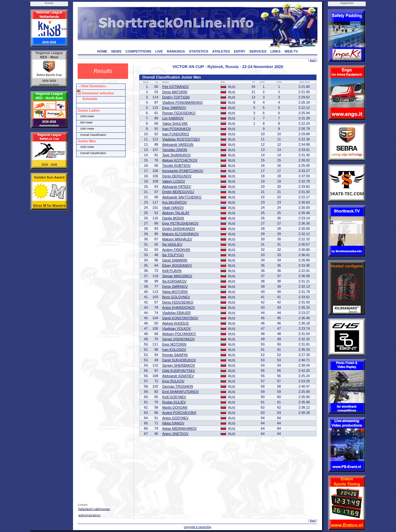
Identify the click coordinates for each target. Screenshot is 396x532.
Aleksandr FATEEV (176, 187)
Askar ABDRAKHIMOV (179, 428)
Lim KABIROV (173, 118)
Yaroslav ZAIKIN (175, 150)
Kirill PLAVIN (172, 271)
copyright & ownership (198, 527)
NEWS (116, 51)
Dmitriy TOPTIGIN (176, 97)
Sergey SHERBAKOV (179, 365)
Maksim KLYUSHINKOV (180, 234)
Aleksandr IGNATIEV (178, 376)
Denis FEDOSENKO (178, 302)
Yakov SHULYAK (175, 123)
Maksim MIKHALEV (177, 239)
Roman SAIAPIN (175, 355)
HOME (102, 51)
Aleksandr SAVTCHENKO (182, 197)
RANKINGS (176, 51)
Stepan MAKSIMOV (177, 276)
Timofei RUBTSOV (176, 165)
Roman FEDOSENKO (179, 113)
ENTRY (240, 51)
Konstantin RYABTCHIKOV (183, 171)
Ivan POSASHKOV (176, 129)
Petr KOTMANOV (175, 87)
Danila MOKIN (173, 218)
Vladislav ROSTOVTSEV (181, 139)
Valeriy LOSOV (174, 181)
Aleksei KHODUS (175, 323)
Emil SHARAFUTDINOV (181, 392)
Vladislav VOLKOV (176, 328)
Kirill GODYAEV (174, 397)
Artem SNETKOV (175, 434)
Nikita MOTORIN (175, 292)
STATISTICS (199, 51)
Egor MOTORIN (174, 344)
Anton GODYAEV (175, 418)
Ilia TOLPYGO (173, 255)
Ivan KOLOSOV (174, 350)
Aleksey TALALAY (176, 213)
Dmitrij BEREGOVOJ (178, 192)
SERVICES (258, 51)
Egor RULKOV (173, 381)
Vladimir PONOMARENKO (182, 102)
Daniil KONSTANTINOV (180, 318)
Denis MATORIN (175, 92)
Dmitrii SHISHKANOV (179, 229)
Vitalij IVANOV (173, 208)
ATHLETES (221, 51)
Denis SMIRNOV (175, 286)
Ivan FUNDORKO (176, 134)
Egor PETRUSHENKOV (180, 223)
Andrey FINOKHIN (176, 250)
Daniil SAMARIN (175, 260)
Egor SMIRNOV (174, 108)
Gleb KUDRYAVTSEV (179, 371)
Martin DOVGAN (175, 407)
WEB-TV (291, 51)
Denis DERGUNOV (177, 176)
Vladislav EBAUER (176, 313)
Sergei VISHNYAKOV (179, 339)
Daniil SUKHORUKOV (179, 360)
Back (313, 60)
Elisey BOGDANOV (177, 265)
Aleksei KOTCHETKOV (180, 160)
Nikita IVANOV (173, 423)
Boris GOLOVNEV (176, 297)
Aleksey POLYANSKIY (179, 334)
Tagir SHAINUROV (176, 155)
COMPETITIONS (138, 51)
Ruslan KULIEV (174, 402)
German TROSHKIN (177, 386)
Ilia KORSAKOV (174, 281)
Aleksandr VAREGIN (178, 144)
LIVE (159, 51)
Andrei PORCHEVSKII (179, 413)
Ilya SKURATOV (174, 202)
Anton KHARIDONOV (179, 307)
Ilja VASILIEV (172, 244)
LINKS (275, 51)
